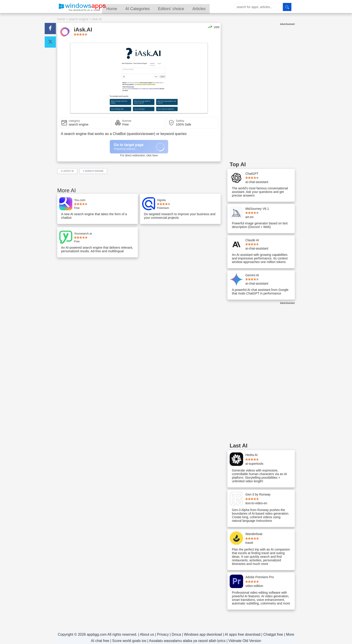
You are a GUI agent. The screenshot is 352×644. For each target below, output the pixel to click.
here (155, 155)
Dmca (176, 634)
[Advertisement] (261, 93)
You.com (80, 200)
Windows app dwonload (203, 634)
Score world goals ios (129, 641)
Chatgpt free (273, 634)
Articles (211, 7)
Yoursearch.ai (83, 233)
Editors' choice (182, 7)
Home (121, 7)
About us (147, 634)
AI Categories (148, 7)
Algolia (161, 200)
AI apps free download (243, 634)
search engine (79, 19)
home (61, 19)
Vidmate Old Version (245, 641)
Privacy (163, 634)
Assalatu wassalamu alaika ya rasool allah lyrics (187, 641)
